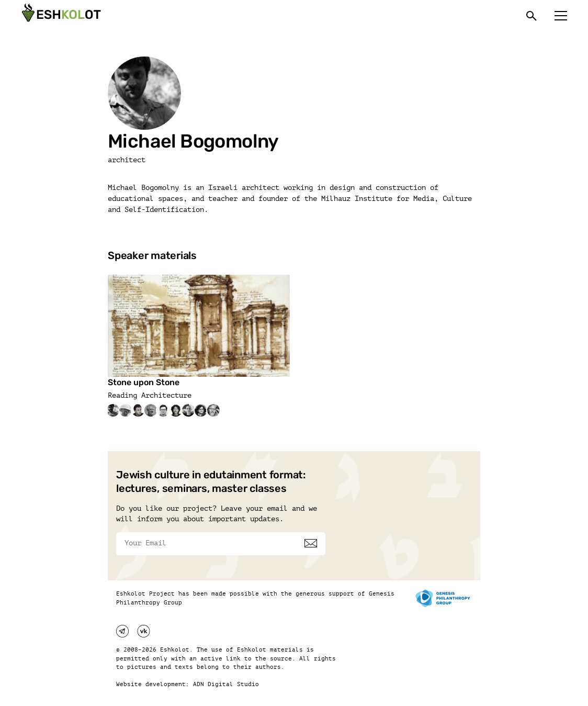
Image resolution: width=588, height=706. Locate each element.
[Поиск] (532, 16)
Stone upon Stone (144, 382)
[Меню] (561, 16)
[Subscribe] (311, 543)
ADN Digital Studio (226, 684)
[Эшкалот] (60, 16)
